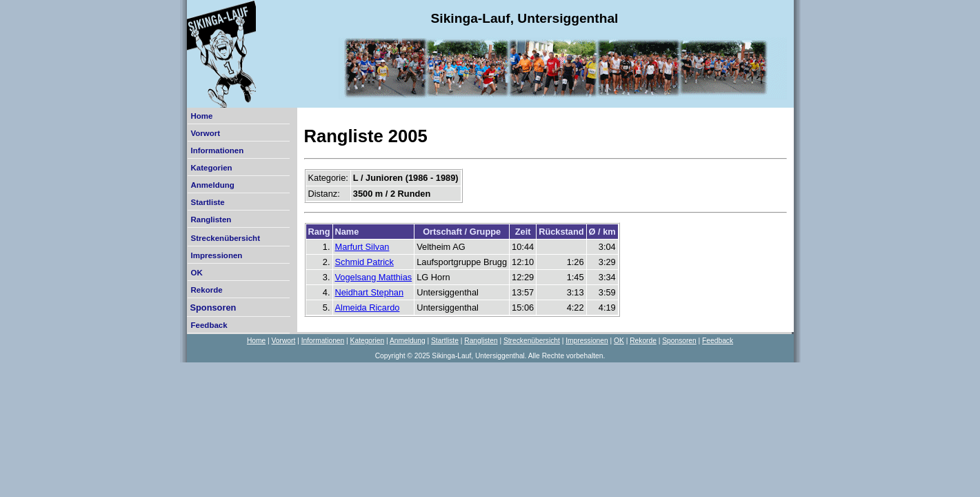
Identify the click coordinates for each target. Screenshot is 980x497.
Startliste (208, 202)
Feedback (209, 325)
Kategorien (212, 168)
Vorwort (206, 133)
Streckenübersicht (226, 238)
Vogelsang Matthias (374, 277)
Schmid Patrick (364, 262)
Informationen (218, 150)
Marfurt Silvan (362, 247)
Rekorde (207, 290)
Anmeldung (213, 185)
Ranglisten (211, 220)
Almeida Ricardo (368, 308)
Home (202, 116)
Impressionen (217, 255)
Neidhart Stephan (370, 292)
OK (197, 273)
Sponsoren (213, 308)
